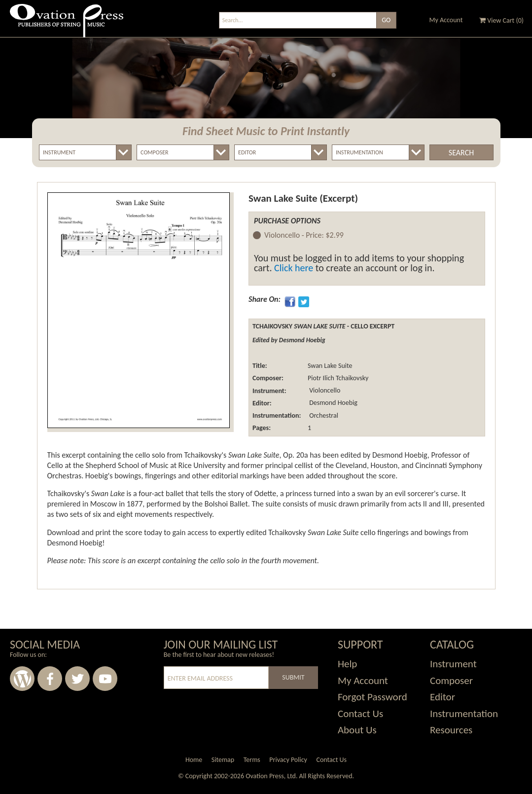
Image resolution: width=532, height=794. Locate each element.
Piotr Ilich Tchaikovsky (338, 378)
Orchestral (323, 415)
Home (194, 760)
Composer (451, 681)
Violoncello (324, 391)
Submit (293, 677)
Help (347, 664)
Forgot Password (372, 697)
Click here (294, 268)
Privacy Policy (288, 760)
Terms (252, 760)
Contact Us (360, 714)
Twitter (77, 679)
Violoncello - (304, 235)
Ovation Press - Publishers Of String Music (67, 24)
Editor (443, 697)
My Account (446, 20)
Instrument (453, 664)
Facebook (50, 679)
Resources (451, 730)
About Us (357, 730)
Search (461, 153)
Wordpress (22, 679)
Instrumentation (464, 714)
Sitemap (223, 760)
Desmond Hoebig (333, 403)
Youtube (105, 679)
